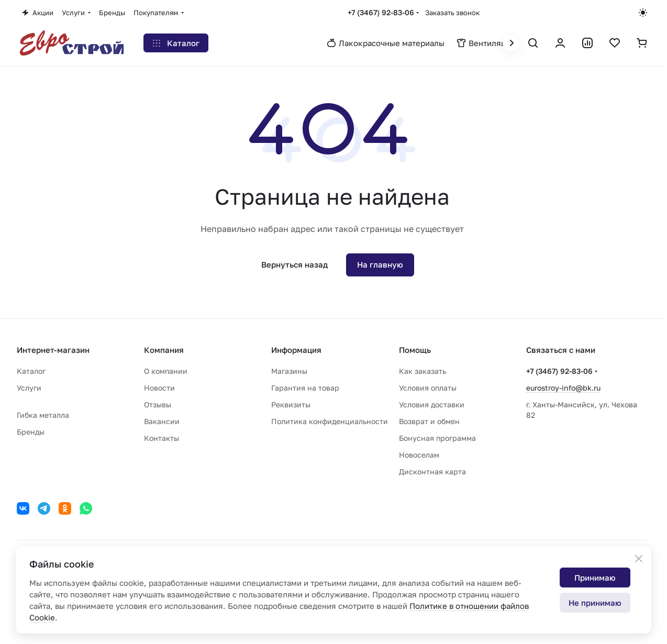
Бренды (31, 432)
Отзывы (158, 404)
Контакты (162, 438)
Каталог (31, 371)
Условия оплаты (428, 388)
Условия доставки (432, 404)
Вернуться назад (294, 264)
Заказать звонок (452, 13)
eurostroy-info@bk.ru (563, 388)
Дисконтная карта (432, 471)
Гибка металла (43, 415)
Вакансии (162, 421)
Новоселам (419, 455)
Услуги (29, 388)
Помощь (415, 350)
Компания (164, 350)
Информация (296, 350)
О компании (166, 371)
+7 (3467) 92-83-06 (381, 12)
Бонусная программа (437, 438)
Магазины (289, 371)
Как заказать (423, 371)
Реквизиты (291, 404)
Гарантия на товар (305, 388)
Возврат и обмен (429, 421)
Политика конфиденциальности (330, 421)
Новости (159, 388)
